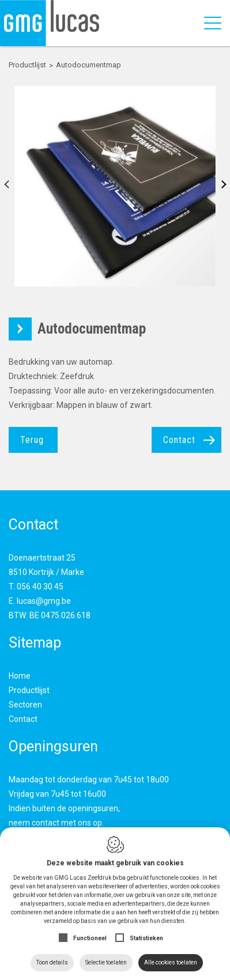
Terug (32, 440)
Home (20, 676)
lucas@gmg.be (44, 601)
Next (220, 186)
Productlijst (29, 690)
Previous (10, 186)
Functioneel (90, 938)
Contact (179, 440)
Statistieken (146, 938)
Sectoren (25, 705)
